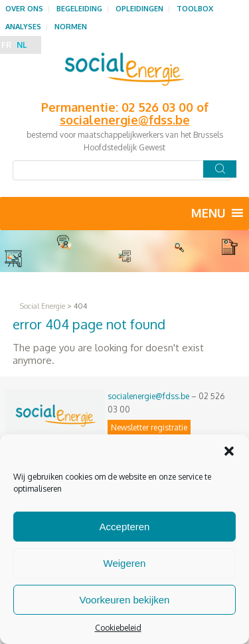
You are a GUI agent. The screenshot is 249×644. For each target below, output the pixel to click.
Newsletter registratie (149, 427)
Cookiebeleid (118, 628)
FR (6, 45)
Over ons (24, 9)
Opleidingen (139, 9)
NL (22, 45)
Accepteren (125, 527)
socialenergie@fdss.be (148, 396)
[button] (229, 451)
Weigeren (125, 563)
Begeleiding (79, 9)
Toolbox (195, 9)
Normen (71, 27)
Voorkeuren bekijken (125, 600)
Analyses (23, 27)
